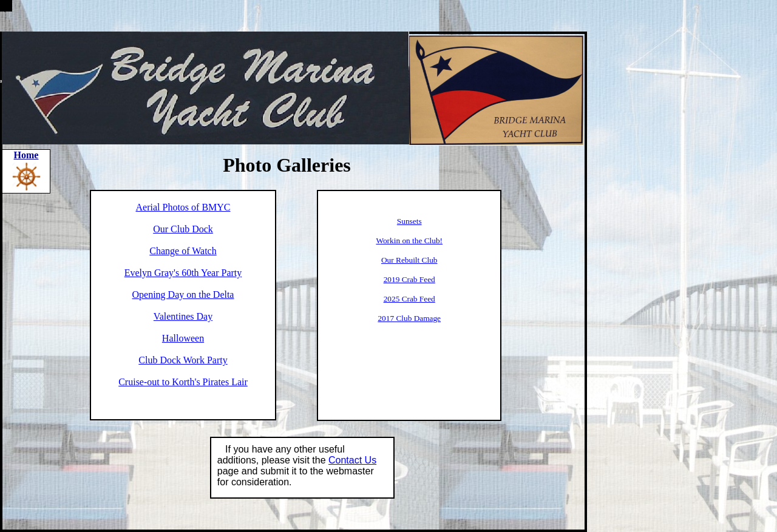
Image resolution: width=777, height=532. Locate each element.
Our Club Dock (183, 229)
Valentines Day (183, 316)
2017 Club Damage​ (409, 318)
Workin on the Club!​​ (409, 241)
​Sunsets (409, 221)
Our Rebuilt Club (409, 260)
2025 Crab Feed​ (409, 299)
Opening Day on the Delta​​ (183, 295)
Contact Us (352, 460)
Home (26, 155)
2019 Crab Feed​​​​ (409, 279)
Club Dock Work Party (183, 360)
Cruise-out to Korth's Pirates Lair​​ (183, 382)
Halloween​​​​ (183, 338)
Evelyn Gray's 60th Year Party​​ (183, 273)
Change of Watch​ (183, 251)
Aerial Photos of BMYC (183, 207)
